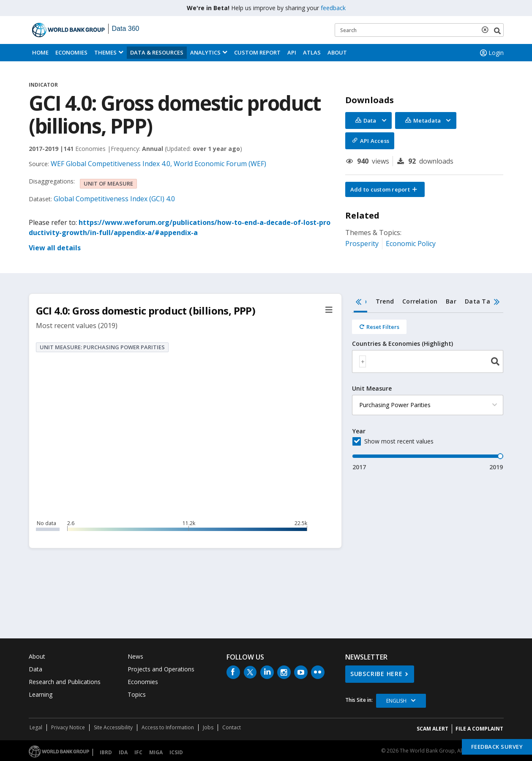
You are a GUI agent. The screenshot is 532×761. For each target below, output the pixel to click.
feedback (333, 8)
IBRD (106, 752)
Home (40, 52)
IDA (123, 752)
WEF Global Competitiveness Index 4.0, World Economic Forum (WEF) (158, 164)
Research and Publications (65, 682)
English (396, 701)
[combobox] (428, 361)
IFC (138, 752)
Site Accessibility (113, 727)
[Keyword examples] (419, 30)
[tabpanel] (428, 392)
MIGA (156, 752)
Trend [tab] (385, 301)
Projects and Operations (161, 669)
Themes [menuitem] (105, 52)
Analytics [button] (205, 52)
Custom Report (257, 52)
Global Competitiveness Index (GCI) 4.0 (114, 199)
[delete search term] (487, 30)
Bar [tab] (451, 301)
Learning (41, 694)
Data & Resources (157, 52)
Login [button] (491, 53)
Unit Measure (372, 389)
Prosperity (362, 244)
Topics (137, 694)
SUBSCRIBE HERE (376, 674)
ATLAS (312, 52)
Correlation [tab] (420, 301)
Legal (36, 727)
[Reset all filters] (379, 327)
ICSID (176, 752)
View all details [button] (55, 248)
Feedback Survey (497, 747)
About (337, 52)
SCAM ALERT (432, 729)
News (135, 656)
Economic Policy (411, 244)
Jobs (208, 727)
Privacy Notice (68, 727)
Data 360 (126, 29)
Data (35, 669)
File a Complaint (479, 729)
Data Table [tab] (482, 301)
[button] (385, 189)
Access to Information (168, 727)
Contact (232, 727)
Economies (71, 52)
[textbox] (363, 361)
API (292, 52)
